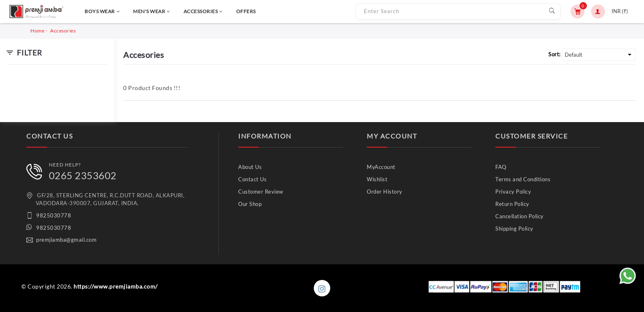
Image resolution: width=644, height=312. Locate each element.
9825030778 (54, 215)
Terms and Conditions (523, 179)
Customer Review (261, 192)
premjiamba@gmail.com (66, 240)
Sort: (554, 54)
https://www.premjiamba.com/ (116, 286)
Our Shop (250, 204)
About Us (250, 167)
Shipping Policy (514, 229)
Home (37, 31)
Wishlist (377, 179)
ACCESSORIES (203, 11)
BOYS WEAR (102, 11)
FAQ (501, 167)
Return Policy (512, 204)
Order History (385, 192)
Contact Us (252, 179)
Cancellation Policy (520, 216)
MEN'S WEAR (152, 11)
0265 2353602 (83, 175)
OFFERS (246, 11)
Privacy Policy (513, 192)
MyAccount (381, 167)
